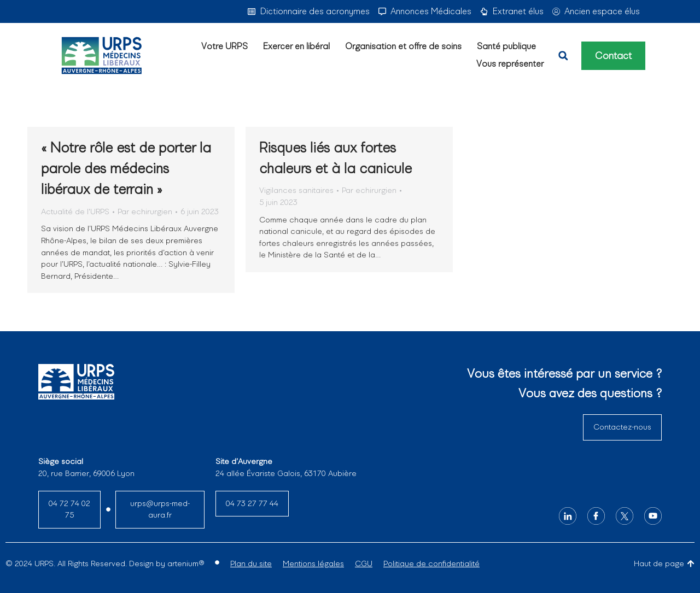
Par (145, 212)
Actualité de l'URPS (75, 212)
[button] (563, 56)
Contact (613, 56)
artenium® (186, 563)
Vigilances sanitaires (296, 190)
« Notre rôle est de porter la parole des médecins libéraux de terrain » (126, 169)
